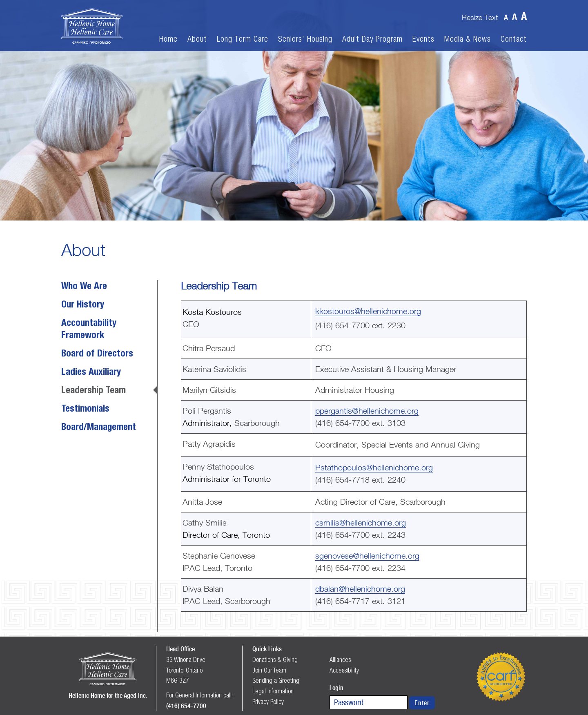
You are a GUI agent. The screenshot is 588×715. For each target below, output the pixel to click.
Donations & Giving (275, 659)
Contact (514, 39)
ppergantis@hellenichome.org (367, 411)
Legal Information (273, 691)
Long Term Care (243, 39)
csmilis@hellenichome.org (361, 522)
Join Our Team (269, 670)
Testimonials (85, 409)
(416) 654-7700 (186, 706)
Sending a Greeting (276, 680)
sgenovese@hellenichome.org (367, 556)
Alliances (340, 659)
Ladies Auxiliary (91, 372)
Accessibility (344, 670)
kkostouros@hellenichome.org (368, 311)
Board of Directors (97, 354)
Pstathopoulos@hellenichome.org (374, 467)
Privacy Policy (268, 702)
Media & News (468, 39)
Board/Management (99, 428)
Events (423, 39)
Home (168, 39)
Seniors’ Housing (305, 39)
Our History (83, 305)
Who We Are (84, 287)
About (197, 39)
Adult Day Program (372, 39)
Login (336, 688)
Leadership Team (94, 391)
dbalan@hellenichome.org (360, 589)
